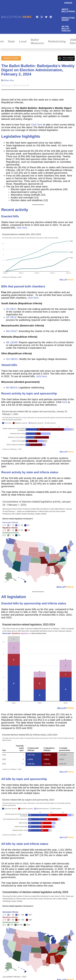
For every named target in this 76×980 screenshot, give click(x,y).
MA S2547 (12, 331)
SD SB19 (11, 317)
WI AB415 (12, 388)
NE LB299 (12, 342)
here (65, 402)
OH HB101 (12, 359)
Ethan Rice (9, 80)
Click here (37, 125)
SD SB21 (11, 309)
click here (22, 228)
